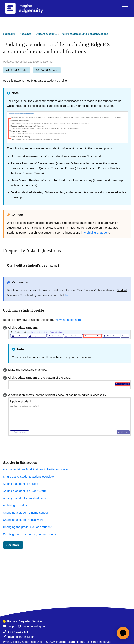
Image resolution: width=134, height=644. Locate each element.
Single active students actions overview (28, 476)
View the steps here (68, 320)
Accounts (25, 34)
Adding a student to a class (20, 484)
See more (13, 545)
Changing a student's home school (25, 513)
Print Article (16, 70)
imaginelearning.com (21, 637)
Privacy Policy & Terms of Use (22, 642)
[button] (125, 6)
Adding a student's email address (24, 498)
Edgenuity (9, 34)
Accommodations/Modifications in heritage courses (36, 469)
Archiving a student (15, 505)
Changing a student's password (23, 520)
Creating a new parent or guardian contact (30, 534)
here (68, 295)
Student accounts (46, 34)
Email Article (47, 70)
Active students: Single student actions (85, 34)
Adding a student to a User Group (25, 491)
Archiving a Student (97, 232)
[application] (123, 633)
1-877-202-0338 (18, 631)
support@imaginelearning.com (27, 626)
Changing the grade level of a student (27, 527)
